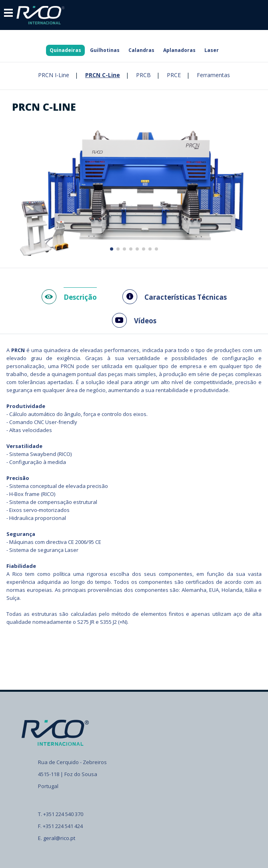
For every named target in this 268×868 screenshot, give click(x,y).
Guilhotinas (105, 50)
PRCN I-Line (54, 75)
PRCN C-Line (103, 75)
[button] (112, 249)
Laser (212, 50)
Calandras (141, 50)
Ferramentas (213, 75)
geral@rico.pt (59, 838)
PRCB (143, 75)
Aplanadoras (179, 50)
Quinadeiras (65, 50)
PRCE (174, 75)
